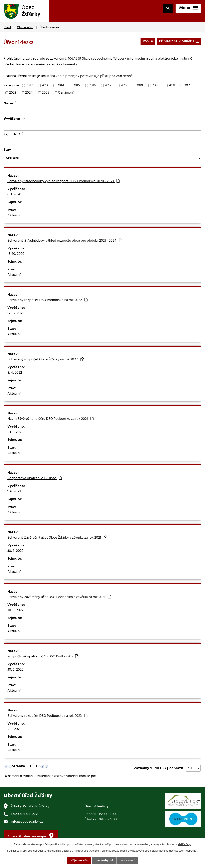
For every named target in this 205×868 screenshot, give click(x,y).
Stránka (19, 766)
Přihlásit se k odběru (179, 41)
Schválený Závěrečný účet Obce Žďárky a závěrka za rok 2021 (57, 538)
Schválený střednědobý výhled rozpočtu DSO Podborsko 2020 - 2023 (63, 181)
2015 (76, 85)
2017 (108, 85)
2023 (13, 93)
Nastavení (128, 861)
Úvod (7, 27)
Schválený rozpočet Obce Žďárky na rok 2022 (46, 360)
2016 (92, 85)
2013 (45, 85)
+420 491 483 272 (24, 814)
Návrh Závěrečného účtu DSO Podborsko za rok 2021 (50, 419)
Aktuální (14, 216)
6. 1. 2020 (14, 195)
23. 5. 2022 (15, 432)
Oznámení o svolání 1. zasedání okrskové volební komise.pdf (50, 776)
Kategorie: (12, 85)
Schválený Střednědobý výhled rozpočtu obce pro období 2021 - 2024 (65, 241)
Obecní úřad (25, 27)
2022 (188, 85)
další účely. (185, 844)
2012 (29, 85)
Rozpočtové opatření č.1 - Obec (35, 478)
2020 (156, 85)
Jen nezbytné (104, 861)
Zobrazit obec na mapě (27, 836)
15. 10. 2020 (16, 254)
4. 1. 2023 (14, 729)
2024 (29, 93)
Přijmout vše (79, 861)
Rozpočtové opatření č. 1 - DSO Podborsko (43, 657)
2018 (124, 85)
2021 (172, 85)
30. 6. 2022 (15, 551)
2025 (46, 93)
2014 (61, 85)
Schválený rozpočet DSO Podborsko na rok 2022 (47, 300)
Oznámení (66, 93)
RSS (148, 41)
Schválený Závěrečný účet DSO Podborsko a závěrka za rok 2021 (59, 597)
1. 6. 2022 (14, 492)
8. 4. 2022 (15, 373)
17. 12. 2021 (16, 313)
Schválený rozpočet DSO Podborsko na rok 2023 (47, 716)
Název (9, 103)
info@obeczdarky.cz (27, 822)
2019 (140, 85)
